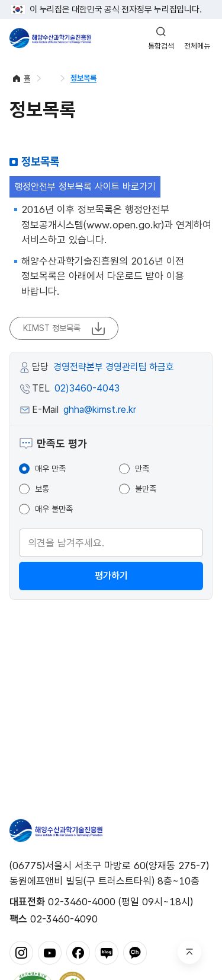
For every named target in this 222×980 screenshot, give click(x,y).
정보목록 (83, 78)
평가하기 (111, 576)
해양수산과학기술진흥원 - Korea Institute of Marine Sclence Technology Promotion (50, 38)
